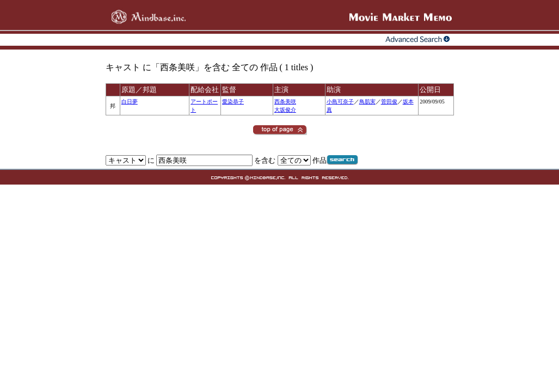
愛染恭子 (233, 102)
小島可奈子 (340, 102)
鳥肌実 (367, 102)
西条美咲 (285, 102)
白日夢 (130, 102)
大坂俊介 (285, 110)
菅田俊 (389, 102)
